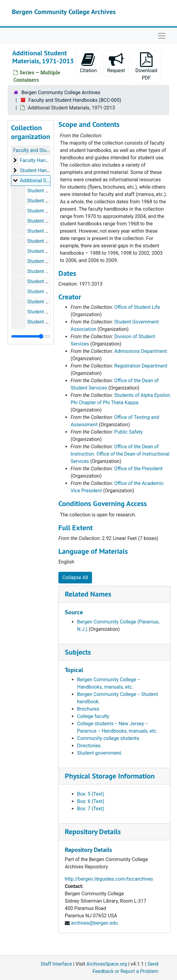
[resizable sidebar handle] (31, 336)
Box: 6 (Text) (91, 801)
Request (116, 63)
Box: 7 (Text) (91, 809)
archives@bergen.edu (94, 923)
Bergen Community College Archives (64, 12)
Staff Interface (56, 964)
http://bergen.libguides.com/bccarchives (109, 879)
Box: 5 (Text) (91, 794)
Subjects (78, 652)
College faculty (93, 716)
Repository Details (93, 832)
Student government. (100, 753)
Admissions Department (141, 351)
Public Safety (129, 432)
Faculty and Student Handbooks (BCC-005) (75, 100)
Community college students (108, 738)
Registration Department (141, 366)
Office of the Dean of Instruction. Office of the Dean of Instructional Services (120, 454)
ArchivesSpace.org (107, 964)
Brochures (88, 709)
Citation (88, 63)
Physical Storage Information (110, 776)
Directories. (89, 746)
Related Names (88, 594)
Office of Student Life (137, 307)
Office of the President (138, 469)
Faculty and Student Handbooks (48, 150)
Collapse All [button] (75, 577)
